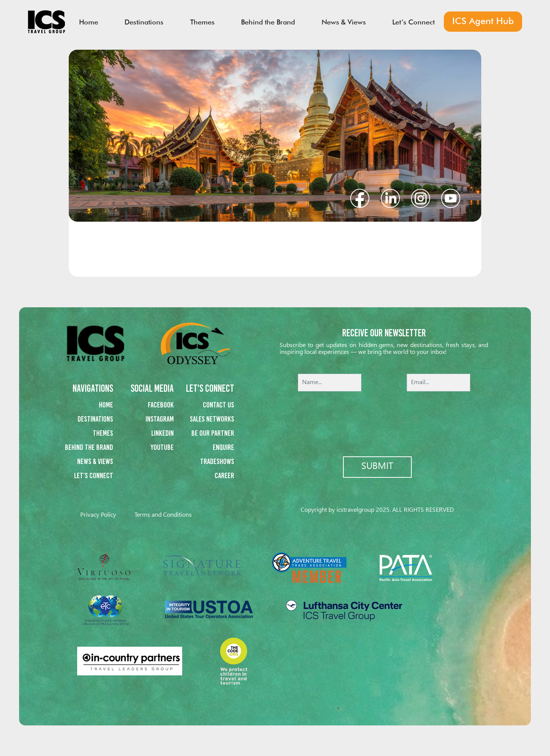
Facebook (161, 405)
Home (106, 405)
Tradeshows (217, 461)
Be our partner (213, 433)
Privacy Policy (98, 515)
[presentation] (384, 419)
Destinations (95, 419)
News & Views (95, 461)
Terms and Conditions (163, 515)
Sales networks (212, 419)
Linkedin (163, 433)
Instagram (160, 419)
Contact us (218, 405)
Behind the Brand (89, 447)
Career (224, 475)
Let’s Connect (94, 475)
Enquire (223, 447)
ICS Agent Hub (480, 22)
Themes (103, 433)
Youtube (162, 447)
